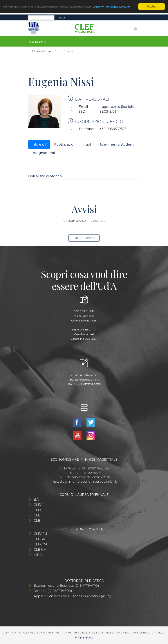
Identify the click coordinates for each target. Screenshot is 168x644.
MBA (38, 555)
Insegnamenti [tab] (43, 153)
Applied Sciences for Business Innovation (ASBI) (72, 596)
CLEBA (39, 539)
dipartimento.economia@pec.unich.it (88, 482)
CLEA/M (40, 534)
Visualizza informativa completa (114, 7)
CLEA (38, 505)
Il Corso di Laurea (42, 51)
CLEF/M (40, 549)
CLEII (38, 520)
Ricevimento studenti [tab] (116, 144)
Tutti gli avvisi (84, 238)
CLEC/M (40, 544)
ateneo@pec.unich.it (88, 380)
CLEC (38, 510)
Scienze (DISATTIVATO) (53, 591)
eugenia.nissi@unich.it (118, 107)
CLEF (38, 515)
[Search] (41, 18)
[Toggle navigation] (136, 17)
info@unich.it (88, 375)
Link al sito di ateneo (45, 176)
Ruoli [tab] (87, 144)
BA (36, 499)
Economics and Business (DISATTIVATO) (66, 585)
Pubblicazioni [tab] (65, 144)
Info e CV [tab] (39, 144)
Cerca (61, 17)
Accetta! (151, 6)
